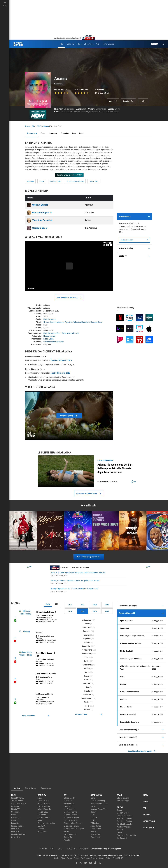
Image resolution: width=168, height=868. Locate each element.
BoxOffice (15, 806)
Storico (87, 702)
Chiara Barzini (73, 333)
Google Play (96, 829)
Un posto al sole (71, 820)
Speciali (41, 829)
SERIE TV (42, 795)
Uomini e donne (71, 812)
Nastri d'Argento (124, 827)
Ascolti (67, 840)
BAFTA (120, 830)
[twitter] (100, 863)
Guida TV (42, 826)
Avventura (87, 631)
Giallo (87, 672)
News (14, 820)
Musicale (87, 683)
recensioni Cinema (105, 460)
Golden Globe (123, 813)
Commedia (86, 646)
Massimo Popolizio (80, 112)
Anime (87, 624)
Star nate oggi (123, 801)
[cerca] (163, 44)
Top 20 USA (43, 812)
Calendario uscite (18, 804)
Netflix (93, 806)
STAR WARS (149, 828)
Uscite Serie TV (44, 818)
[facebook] (77, 863)
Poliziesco (87, 695)
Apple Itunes (96, 826)
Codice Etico (59, 858)
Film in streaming (18, 834)
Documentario (87, 650)
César (120, 832)
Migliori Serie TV (45, 809)
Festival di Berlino (124, 821)
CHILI (93, 820)
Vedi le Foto (94, 181)
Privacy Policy (73, 858)
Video (14, 815)
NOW (93, 815)
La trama (30, 181)
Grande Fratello (71, 815)
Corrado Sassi (112, 112)
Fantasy (87, 669)
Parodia (87, 691)
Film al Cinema (17, 798)
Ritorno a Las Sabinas (73, 823)
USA (56, 604)
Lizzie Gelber (49, 339)
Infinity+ (94, 818)
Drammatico (101, 109)
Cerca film (15, 837)
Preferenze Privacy (89, 858)
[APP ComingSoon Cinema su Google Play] (146, 849)
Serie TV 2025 (44, 801)
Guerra (87, 676)
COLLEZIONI (149, 821)
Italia (48, 604)
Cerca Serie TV (44, 806)
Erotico (87, 657)
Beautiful (68, 806)
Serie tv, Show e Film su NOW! (69, 175)
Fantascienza (87, 665)
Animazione (87, 620)
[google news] (85, 863)
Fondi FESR (118, 858)
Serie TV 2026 (44, 804)
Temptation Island (71, 818)
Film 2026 (15, 832)
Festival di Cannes (125, 818)
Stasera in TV (70, 798)
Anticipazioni (69, 804)
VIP (145, 808)
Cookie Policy (105, 858)
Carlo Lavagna (68, 109)
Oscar (120, 810)
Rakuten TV (95, 834)
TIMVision (95, 823)
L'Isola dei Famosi (72, 826)
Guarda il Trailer (55, 181)
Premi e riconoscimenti (75, 181)
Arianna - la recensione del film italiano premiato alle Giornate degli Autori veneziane (115, 468)
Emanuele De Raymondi (53, 342)
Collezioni (15, 812)
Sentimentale (86, 698)
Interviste (15, 823)
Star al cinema (123, 798)
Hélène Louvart (50, 336)
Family (87, 661)
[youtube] (91, 863)
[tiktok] (95, 863)
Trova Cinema (17, 801)
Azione (86, 635)
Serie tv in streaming (46, 823)
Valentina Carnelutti (97, 112)
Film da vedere (17, 826)
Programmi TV (70, 834)
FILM (13, 795)
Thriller (86, 706)
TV (65, 795)
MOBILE (147, 815)
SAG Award (122, 838)
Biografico (87, 639)
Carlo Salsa (61, 333)
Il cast (42, 181)
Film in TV (15, 809)
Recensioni (16, 818)
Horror (87, 680)
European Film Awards (126, 835)
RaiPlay (94, 832)
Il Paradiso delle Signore (74, 829)
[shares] (132, 482)
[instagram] (81, 863)
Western (87, 710)
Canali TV (68, 837)
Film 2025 (15, 829)
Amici (66, 832)
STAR (119, 795)
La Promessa (70, 809)
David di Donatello (125, 824)
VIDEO (146, 802)
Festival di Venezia (125, 816)
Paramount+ (96, 837)
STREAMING (96, 795)
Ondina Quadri (66, 112)
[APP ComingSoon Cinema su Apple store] (129, 849)
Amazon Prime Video (99, 809)
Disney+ (94, 812)
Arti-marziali (87, 627)
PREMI (120, 807)
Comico (87, 642)
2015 (84, 109)
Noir (87, 687)
